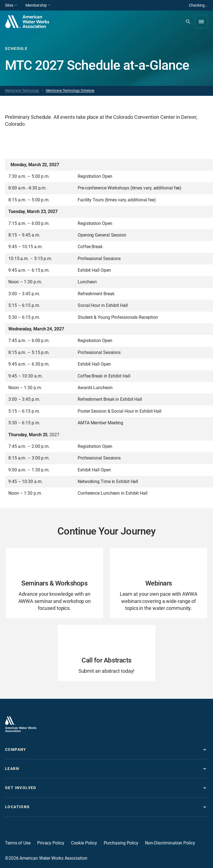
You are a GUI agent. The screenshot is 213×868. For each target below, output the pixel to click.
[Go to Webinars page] (159, 583)
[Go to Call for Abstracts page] (106, 653)
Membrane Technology (22, 91)
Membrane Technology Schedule (70, 91)
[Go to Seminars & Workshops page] (54, 583)
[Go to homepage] (21, 724)
